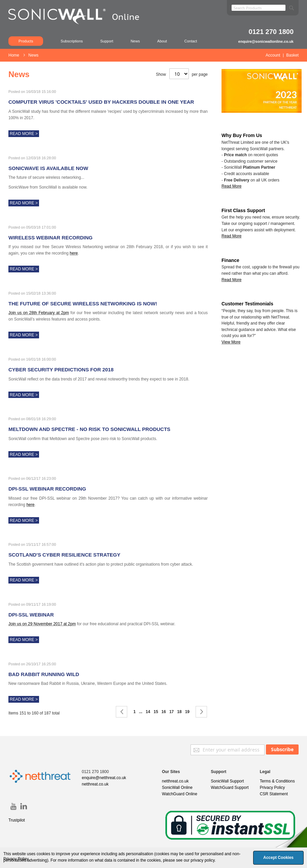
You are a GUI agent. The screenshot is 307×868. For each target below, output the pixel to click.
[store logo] (77, 25)
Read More (231, 236)
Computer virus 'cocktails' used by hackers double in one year (101, 102)
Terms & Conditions (277, 781)
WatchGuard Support (230, 788)
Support (107, 41)
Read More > (24, 134)
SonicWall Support (227, 781)
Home (14, 55)
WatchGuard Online (180, 794)
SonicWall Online (177, 788)
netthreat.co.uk (95, 784)
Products (26, 41)
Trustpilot (17, 820)
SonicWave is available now (48, 168)
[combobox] (259, 8)
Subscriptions (72, 41)
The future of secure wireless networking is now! (83, 304)
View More (231, 342)
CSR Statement (274, 794)
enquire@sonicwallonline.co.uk (266, 41)
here (74, 253)
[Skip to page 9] (141, 712)
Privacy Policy (272, 788)
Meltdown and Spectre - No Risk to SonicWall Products (89, 429)
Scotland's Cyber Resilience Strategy (64, 555)
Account (273, 55)
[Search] (292, 7)
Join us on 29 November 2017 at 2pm (42, 624)
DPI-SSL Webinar (31, 615)
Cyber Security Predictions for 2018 (61, 370)
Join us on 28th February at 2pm (39, 313)
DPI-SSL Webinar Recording (47, 489)
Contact (191, 41)
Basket (292, 55)
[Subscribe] (282, 749)
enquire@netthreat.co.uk (104, 778)
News (135, 41)
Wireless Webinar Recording (50, 238)
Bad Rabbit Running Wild (44, 674)
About (162, 41)
